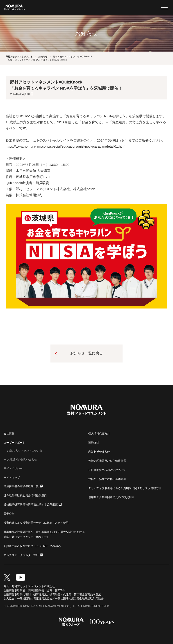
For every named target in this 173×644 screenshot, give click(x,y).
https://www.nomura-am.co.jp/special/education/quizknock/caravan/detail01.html (65, 146)
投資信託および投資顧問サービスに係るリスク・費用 (36, 523)
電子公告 (9, 514)
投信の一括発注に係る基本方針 (107, 479)
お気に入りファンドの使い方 (25, 451)
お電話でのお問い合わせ (22, 459)
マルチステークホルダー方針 (21, 555)
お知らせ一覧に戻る (86, 353)
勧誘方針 (94, 443)
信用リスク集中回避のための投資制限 (111, 497)
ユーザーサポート (14, 443)
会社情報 (9, 434)
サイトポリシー (13, 468)
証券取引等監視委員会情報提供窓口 (25, 495)
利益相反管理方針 (99, 452)
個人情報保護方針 (99, 434)
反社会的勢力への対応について (107, 470)
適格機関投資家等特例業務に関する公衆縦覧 (31, 504)
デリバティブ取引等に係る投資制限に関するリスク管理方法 (125, 488)
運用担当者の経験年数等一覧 (21, 486)
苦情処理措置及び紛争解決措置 (107, 461)
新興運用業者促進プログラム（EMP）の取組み (32, 546)
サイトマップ (12, 478)
